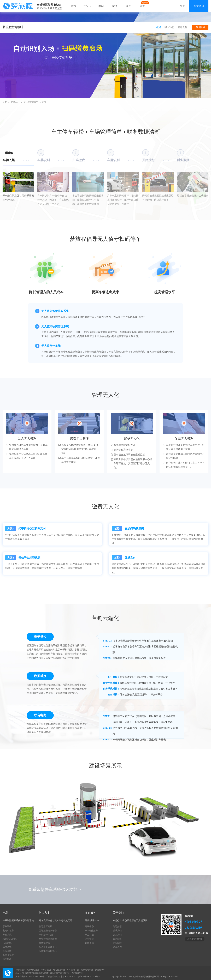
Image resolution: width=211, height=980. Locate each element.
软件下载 (89, 943)
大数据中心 (45, 943)
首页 (74, 6)
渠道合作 (117, 947)
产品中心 (15, 102)
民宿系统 (7, 951)
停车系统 (7, 959)
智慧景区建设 (46, 926)
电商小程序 (8, 931)
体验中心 (89, 939)
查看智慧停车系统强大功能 (55, 889)
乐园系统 (7, 943)
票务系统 (7, 926)
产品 (87, 6)
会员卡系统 (8, 955)
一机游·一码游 (46, 935)
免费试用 (199, 6)
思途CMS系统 (10, 939)
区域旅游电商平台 (48, 931)
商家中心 (89, 926)
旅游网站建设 (33, 970)
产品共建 (89, 935)
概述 (159, 27)
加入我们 (117, 935)
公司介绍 (117, 926)
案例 (101, 6)
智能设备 (182, 27)
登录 (183, 6)
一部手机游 (46, 970)
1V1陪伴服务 (91, 931)
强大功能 (169, 27)
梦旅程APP (100, 970)
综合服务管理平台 (48, 947)
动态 (128, 6)
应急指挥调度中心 (48, 951)
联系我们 (117, 931)
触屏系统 (7, 947)
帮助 (115, 6)
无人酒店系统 (59, 970)
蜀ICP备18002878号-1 (90, 977)
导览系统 (7, 935)
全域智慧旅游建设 (48, 939)
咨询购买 (200, 27)
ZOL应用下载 (73, 970)
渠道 (142, 6)
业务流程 (117, 943)
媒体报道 (117, 939)
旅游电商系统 (87, 970)
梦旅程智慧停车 (31, 102)
